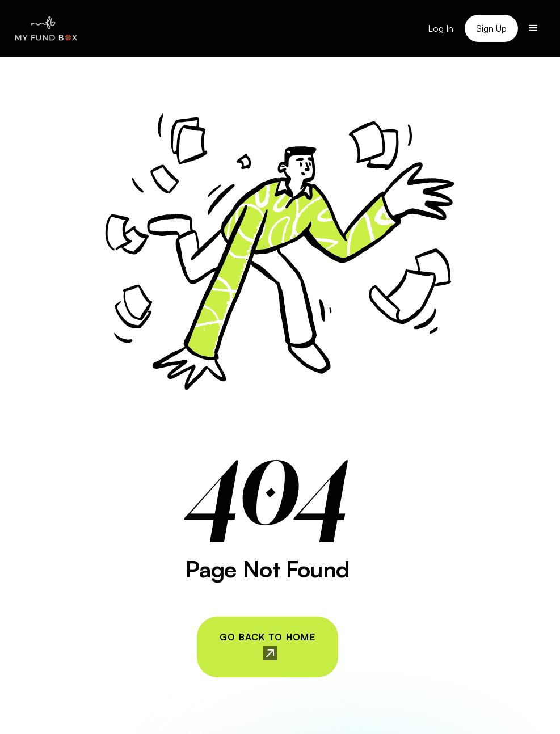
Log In (441, 28)
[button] (533, 28)
